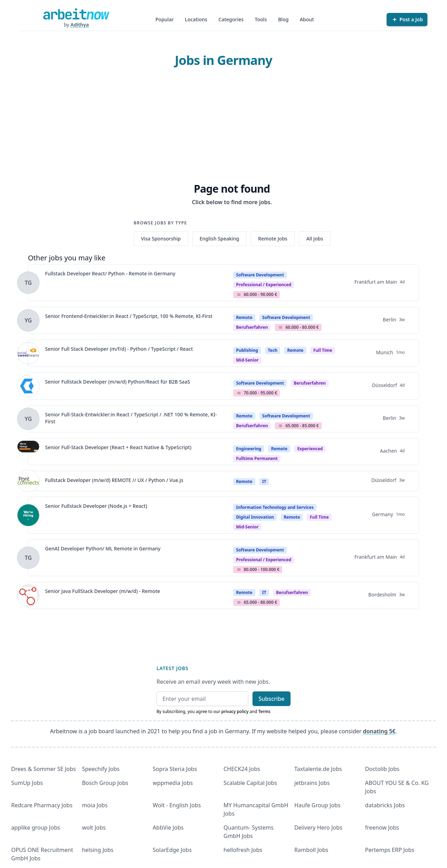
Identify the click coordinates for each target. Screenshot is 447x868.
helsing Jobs (98, 850)
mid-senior (247, 360)
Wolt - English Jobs (177, 805)
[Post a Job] (407, 20)
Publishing (247, 350)
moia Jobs (95, 805)
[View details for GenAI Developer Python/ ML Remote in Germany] (28, 558)
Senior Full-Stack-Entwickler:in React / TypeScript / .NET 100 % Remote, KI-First (131, 418)
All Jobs (315, 239)
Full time (323, 350)
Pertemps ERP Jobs (390, 850)
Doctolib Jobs (382, 769)
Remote (244, 317)
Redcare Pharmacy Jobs (42, 805)
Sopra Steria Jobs (175, 769)
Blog (283, 19)
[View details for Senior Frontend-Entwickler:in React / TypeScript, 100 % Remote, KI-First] (28, 320)
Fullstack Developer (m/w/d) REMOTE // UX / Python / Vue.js (114, 480)
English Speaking (220, 239)
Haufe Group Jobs (317, 805)
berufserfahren (252, 327)
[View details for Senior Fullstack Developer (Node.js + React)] (28, 515)
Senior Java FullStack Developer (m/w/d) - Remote (102, 591)
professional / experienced (264, 285)
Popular (164, 19)
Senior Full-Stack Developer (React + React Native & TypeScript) (118, 447)
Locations (196, 19)
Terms (264, 711)
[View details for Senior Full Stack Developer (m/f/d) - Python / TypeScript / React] (28, 353)
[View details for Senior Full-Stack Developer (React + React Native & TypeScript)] (28, 452)
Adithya (80, 25)
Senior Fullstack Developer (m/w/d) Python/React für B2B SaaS (118, 382)
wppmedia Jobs (173, 783)
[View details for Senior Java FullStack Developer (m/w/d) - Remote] (28, 595)
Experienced (310, 449)
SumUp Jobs (27, 783)
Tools (261, 19)
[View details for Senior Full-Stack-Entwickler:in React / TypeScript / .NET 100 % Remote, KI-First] (28, 419)
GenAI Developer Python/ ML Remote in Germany (103, 548)
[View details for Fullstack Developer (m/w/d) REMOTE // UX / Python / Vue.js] (28, 481)
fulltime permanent (257, 458)
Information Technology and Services (275, 507)
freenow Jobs (382, 828)
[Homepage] (76, 14)
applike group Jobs (36, 828)
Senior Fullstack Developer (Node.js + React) (96, 506)
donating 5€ (379, 731)
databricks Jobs (385, 805)
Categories (231, 19)
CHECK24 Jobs (242, 769)
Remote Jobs (273, 239)
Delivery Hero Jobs (318, 828)
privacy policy (235, 711)
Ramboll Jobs (311, 850)
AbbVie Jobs (168, 828)
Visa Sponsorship (161, 239)
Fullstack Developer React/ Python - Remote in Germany (110, 273)
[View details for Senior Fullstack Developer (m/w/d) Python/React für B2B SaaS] (28, 386)
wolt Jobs (94, 828)
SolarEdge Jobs (172, 850)
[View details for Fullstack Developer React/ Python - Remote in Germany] (28, 283)
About (307, 19)
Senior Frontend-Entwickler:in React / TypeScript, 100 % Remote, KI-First (129, 316)
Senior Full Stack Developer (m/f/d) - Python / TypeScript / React (119, 349)
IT (264, 481)
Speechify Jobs (101, 769)
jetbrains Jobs (312, 783)
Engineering (249, 449)
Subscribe (272, 699)
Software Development (260, 275)
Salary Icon (239, 295)
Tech (273, 350)
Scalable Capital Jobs (250, 783)
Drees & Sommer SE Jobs (43, 769)
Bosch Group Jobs (105, 783)
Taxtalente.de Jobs (318, 769)
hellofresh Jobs (243, 850)
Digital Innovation (255, 517)
